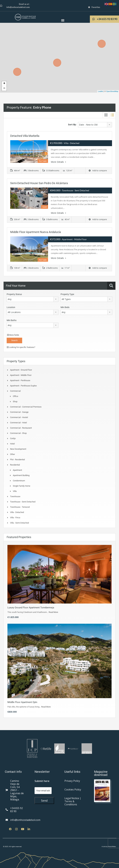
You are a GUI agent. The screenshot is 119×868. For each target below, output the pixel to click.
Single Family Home (22, 486)
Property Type (67, 294)
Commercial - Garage (19, 412)
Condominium (19, 480)
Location (11, 307)
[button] (63, 20)
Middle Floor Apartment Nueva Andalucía (36, 232)
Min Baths (12, 320)
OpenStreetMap (112, 91)
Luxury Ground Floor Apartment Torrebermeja (31, 607)
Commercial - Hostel (19, 417)
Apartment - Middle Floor (21, 375)
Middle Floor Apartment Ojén (22, 702)
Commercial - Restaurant (21, 428)
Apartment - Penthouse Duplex (23, 386)
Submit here (42, 781)
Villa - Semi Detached (19, 523)
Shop (15, 401)
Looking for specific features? (21, 347)
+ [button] (4, 84)
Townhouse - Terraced (20, 507)
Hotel (12, 444)
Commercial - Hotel (18, 422)
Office (15, 396)
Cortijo (13, 438)
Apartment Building (21, 475)
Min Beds (65, 307)
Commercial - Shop (18, 433)
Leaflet (100, 91)
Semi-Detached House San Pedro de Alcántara (39, 183)
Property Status (14, 294)
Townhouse (15, 496)
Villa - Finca (15, 517)
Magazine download (101, 773)
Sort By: (72, 124)
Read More (53, 612)
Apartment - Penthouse (20, 380)
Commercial (15, 391)
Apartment (17, 470)
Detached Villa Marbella (25, 136)
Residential (15, 465)
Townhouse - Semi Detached (23, 502)
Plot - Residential (17, 459)
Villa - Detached (17, 512)
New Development (18, 449)
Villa (15, 491)
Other (12, 454)
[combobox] (95, 125)
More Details (58, 162)
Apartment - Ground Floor (21, 370)
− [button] (4, 88)
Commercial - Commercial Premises (26, 407)
